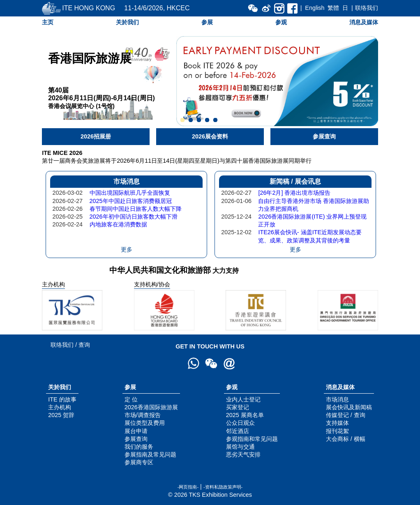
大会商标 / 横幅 (346, 439)
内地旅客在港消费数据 (118, 224)
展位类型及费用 (145, 423)
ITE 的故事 (62, 399)
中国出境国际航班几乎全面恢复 (130, 193)
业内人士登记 (243, 399)
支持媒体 (337, 423)
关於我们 (127, 22)
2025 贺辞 (61, 415)
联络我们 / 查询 (70, 345)
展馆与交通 (240, 447)
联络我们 (367, 8)
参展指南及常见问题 (150, 454)
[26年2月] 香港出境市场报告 (294, 193)
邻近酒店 (238, 431)
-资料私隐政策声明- (223, 487)
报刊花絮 (337, 431)
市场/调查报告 (143, 415)
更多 (127, 249)
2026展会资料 (210, 136)
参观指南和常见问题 (252, 439)
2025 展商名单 (245, 415)
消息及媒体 (364, 22)
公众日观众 (240, 423)
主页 (48, 22)
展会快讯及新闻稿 (349, 407)
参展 (207, 22)
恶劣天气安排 (243, 454)
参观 (281, 22)
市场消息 (337, 399)
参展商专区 (139, 462)
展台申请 (136, 431)
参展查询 (324, 136)
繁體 (333, 8)
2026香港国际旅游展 (151, 407)
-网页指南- (188, 487)
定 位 (131, 399)
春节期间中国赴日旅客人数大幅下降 (136, 209)
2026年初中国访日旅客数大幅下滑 (134, 217)
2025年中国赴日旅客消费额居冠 (131, 201)
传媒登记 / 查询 (346, 415)
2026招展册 (96, 136)
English (315, 8)
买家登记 (238, 407)
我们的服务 (139, 447)
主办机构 (60, 407)
